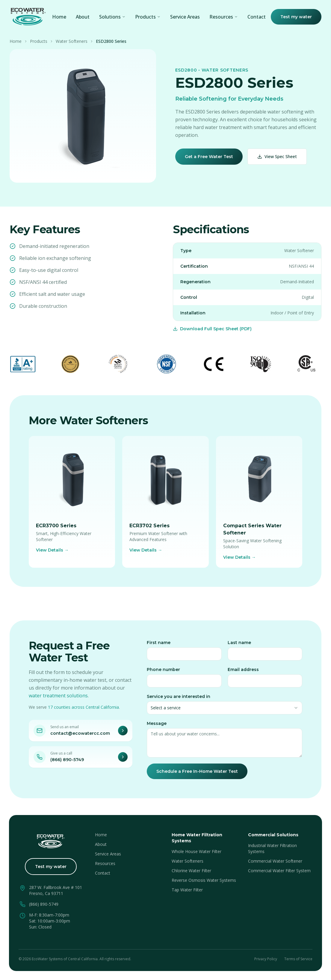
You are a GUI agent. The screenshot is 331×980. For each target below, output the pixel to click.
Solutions (112, 17)
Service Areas (185, 17)
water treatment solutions (58, 698)
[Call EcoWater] (123, 759)
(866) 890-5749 (67, 762)
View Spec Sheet (277, 156)
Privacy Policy (266, 959)
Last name (239, 645)
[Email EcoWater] (123, 733)
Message (157, 725)
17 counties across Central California (83, 709)
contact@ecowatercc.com (80, 735)
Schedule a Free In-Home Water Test (197, 773)
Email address (243, 672)
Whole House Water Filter (197, 851)
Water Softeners (72, 41)
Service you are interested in (179, 699)
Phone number (163, 672)
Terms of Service (298, 959)
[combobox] (225, 710)
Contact (257, 17)
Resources (105, 863)
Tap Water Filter (187, 890)
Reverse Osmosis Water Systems (204, 880)
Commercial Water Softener (275, 861)
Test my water (296, 17)
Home (59, 17)
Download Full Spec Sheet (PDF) (212, 329)
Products (148, 17)
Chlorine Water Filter (191, 871)
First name (159, 645)
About (83, 17)
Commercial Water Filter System (279, 871)
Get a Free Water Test (209, 157)
